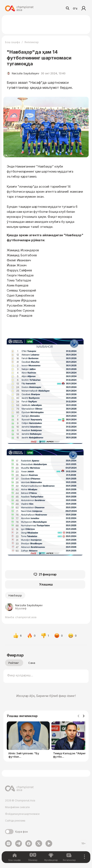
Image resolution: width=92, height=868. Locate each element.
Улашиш (46, 584)
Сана (32, 663)
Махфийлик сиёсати (17, 807)
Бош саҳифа (13, 42)
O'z (75, 8)
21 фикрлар (45, 574)
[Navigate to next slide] (84, 716)
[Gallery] (46, 741)
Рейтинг (14, 663)
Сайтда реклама (15, 821)
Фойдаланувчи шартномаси (22, 814)
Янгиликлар (32, 42)
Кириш (84, 8)
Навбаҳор (15, 595)
